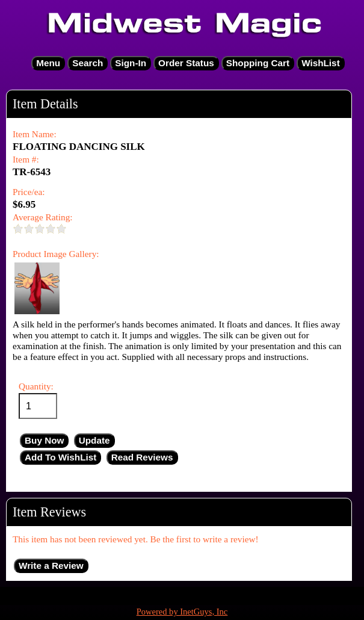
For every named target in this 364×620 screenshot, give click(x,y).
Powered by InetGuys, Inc (182, 612)
